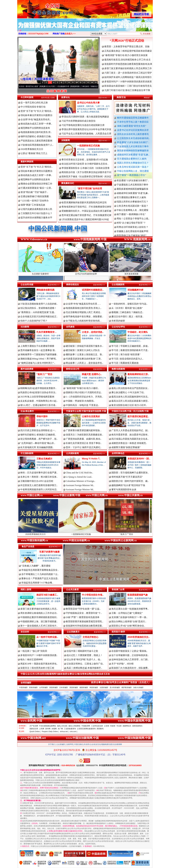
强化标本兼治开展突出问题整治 (36, 115)
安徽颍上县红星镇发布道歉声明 (132, 233)
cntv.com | (73, 732)
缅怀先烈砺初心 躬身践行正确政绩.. (38, 435)
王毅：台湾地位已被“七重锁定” (127, 613)
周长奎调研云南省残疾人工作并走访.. (39, 613)
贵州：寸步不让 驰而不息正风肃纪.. (84, 447)
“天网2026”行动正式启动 (127, 41)
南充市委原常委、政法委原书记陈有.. (130, 435)
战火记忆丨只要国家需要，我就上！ (85, 655)
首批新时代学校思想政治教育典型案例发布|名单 (128, 64)
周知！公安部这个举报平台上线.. (133, 221)
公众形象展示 (73, 632)
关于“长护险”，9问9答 (123, 664)
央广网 (60, 729)
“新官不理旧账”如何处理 (90, 188)
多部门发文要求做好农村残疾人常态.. (39, 609)
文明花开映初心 (91, 637)
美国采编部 (54, 687)
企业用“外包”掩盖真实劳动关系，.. (83, 304)
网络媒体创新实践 (45, 290)
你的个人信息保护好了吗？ (34, 321)
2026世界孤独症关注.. (139, 637)
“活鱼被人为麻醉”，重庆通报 (36, 566)
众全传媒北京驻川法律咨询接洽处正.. (39, 317)
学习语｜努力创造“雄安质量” (126, 354)
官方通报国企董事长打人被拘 (132, 159)
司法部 (119, 726)
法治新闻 (25, 327)
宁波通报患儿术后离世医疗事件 (133, 146)
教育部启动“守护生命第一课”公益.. (83, 609)
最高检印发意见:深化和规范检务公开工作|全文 (128, 60)
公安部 (107, 726)
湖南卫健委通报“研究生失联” (132, 126)
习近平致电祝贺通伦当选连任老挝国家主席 (83, 125)
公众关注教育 (72, 589)
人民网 (42, 729)
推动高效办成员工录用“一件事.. (36, 124)
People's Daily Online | (50, 732)
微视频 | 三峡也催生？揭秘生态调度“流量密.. (94, 86)
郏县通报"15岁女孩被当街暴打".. (133, 142)
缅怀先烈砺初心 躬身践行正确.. (36, 136)
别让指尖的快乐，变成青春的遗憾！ (38, 308)
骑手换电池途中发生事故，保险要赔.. (84, 317)
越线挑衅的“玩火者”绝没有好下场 (128, 485)
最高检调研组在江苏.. (138, 374)
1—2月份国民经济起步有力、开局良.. (84, 397)
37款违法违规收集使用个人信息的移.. (39, 304)
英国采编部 (74, 687)
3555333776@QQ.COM (38, 34)
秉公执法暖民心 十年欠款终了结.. (128, 392)
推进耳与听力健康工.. (47, 595)
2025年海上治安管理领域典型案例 (37, 397)
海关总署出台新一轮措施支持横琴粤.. (130, 609)
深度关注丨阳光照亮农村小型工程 (37, 668)
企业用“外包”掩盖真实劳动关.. (36, 119)
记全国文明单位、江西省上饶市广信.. (85, 664)
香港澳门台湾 (118, 589)
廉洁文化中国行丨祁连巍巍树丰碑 (60, 86)
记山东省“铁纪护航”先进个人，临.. (84, 659)
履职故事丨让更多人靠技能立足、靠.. (84, 354)
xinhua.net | (64, 732)
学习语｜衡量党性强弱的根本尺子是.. (130, 350)
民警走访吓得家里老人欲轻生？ (132, 229)
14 (92, 82)
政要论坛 (66, 97)
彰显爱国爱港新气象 (138, 595)
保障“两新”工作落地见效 (33, 205)
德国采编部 (84, 687)
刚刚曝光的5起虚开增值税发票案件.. (38, 388)
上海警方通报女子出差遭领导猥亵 (37, 346)
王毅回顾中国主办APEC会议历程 (37, 481)
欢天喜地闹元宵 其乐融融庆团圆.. (37, 447)
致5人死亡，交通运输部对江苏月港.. (38, 405)
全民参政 (70, 327)
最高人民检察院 (74, 726)
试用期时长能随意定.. (93, 290)
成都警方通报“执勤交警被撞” (126, 447)
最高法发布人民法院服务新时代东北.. (130, 397)
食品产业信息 (28, 546)
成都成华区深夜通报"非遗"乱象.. (133, 155)
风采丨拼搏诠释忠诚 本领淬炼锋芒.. (84, 668)
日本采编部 (64, 687)
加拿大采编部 (138, 687)
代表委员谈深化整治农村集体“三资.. (84, 359)
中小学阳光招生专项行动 (33, 107)
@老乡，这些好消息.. (93, 332)
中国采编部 (23, 687)
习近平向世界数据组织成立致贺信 (79, 121)
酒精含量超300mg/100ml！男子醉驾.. (39, 359)
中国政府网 (86, 726)
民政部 (113, 726)
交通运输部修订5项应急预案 (35, 196)
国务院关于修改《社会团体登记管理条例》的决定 (86, 176)
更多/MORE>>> (104, 98)
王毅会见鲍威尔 (44, 459)
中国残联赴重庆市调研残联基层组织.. (39, 617)
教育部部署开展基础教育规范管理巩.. (84, 622)
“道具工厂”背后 (44, 374)
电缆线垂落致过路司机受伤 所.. (36, 132)
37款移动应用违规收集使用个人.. (37, 145)
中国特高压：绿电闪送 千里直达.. (82, 405)
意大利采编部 (115, 687)
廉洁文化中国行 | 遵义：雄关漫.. (127, 317)
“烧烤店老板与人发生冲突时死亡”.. (38, 363)
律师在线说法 (72, 284)
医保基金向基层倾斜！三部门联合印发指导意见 (128, 86)
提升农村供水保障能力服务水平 (36, 218)
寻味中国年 (42, 416)
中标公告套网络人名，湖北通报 (133, 171)
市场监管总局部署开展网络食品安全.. (40, 570)
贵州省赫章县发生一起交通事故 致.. (38, 350)
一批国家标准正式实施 (88, 146)
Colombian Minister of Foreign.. (80, 481)
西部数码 (100, 729)
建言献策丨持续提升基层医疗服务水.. (84, 346)
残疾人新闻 (26, 589)
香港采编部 (33, 687)
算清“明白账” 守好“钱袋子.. (34, 192)
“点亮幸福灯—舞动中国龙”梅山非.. (38, 443)
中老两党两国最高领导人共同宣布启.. (39, 490)
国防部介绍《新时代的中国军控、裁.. (130, 481)
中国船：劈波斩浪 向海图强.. (80, 401)
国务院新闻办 (137, 726)
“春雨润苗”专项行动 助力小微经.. (82, 388)
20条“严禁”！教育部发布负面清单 (83, 617)
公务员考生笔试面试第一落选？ (133, 167)
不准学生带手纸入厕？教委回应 (133, 122)
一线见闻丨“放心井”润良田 (34, 651)
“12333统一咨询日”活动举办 (35, 201)
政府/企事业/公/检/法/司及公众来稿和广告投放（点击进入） (121, 682)
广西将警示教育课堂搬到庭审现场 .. (84, 430)
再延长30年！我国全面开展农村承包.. (39, 664)
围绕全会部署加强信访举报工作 (36, 184)
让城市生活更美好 (91, 416)
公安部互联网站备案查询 (86, 729)
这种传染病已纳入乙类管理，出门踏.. (130, 659)
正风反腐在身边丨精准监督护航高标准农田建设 (128, 51)
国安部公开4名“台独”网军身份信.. (128, 626)
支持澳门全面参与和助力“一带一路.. (129, 617)
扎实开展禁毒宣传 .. (46, 332)
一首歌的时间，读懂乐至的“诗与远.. (129, 304)
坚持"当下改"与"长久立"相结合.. (37, 111)
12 (84, 82)
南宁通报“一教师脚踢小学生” (132, 175)
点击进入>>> (70, 34)
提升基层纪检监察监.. (138, 416)
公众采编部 (61, 744)
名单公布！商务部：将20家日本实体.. (39, 477)
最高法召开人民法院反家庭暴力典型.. (130, 401)
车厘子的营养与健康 (49, 552)
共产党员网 (34, 726)
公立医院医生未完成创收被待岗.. (133, 138)
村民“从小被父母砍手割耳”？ (131, 225)
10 (77, 82)
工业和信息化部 (97, 726)
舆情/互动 (121, 97)
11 (80, 82)
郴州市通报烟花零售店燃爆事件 (133, 118)
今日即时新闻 (27, 97)
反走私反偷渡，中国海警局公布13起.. (39, 401)
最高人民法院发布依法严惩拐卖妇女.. (130, 388)
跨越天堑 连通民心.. (92, 374)
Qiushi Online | (35, 732)
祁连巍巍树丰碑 (135, 290)
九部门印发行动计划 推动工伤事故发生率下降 (127, 90)
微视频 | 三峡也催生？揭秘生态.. (127, 312)
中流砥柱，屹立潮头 (138, 332)
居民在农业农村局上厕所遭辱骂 (133, 134)
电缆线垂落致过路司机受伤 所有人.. (84, 308)
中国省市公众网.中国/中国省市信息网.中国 (86, 411)
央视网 (54, 729)
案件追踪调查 (27, 369)
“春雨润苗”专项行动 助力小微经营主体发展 (126, 55)
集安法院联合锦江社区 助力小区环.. (129, 405)
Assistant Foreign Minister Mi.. (80, 485)
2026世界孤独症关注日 (32, 149)
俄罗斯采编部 (127, 687)
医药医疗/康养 (118, 632)
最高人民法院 (62, 726)
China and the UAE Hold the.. (79, 473)
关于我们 (52, 744)
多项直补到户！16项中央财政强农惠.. (39, 655)
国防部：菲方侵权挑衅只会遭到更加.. (130, 473)
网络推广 (147, 98)
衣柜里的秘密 (118, 321)
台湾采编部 (43, 687)
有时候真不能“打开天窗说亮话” (127, 477)
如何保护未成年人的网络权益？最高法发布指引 (128, 77)
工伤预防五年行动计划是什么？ (36, 213)
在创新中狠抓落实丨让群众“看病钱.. (129, 651)
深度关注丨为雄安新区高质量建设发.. (84, 435)
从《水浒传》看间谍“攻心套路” (30, 86)
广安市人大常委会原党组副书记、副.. (130, 430)
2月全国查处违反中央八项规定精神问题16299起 (85, 219)
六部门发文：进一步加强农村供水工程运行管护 (128, 73)
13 (88, 82)
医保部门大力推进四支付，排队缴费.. (130, 668)
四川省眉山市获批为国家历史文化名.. (130, 439)
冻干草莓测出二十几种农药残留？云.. (40, 574)
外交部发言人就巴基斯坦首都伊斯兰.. (39, 485)
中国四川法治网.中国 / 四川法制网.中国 (130, 411)
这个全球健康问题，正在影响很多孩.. (130, 655)
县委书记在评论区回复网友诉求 (133, 130)
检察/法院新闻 (118, 369)
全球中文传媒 (41, 8)
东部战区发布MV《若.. (139, 459)
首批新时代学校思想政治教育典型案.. (84, 626)
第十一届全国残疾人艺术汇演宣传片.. (39, 626)
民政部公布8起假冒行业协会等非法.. (38, 392)
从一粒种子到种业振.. (47, 637)
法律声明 (70, 744)
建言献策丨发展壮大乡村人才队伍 (83, 350)
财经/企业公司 (73, 369)
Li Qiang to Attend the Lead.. (79, 477)
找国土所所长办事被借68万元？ (133, 163)
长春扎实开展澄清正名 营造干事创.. (84, 443)
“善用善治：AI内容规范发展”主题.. (38, 312)
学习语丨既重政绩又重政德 (125, 363)
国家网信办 (127, 726)
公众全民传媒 (27, 284)
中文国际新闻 (27, 453)
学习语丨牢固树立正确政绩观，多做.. (130, 346)
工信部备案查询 (70, 729)
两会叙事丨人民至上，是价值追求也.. (84, 363)
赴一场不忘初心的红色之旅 (34, 103)
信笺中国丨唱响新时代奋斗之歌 (82, 651)
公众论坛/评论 (118, 327)
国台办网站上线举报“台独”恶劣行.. (129, 622)
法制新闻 (66, 140)
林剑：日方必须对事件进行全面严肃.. (39, 473)
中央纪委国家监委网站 (48, 726)
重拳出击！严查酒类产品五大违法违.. (40, 578)
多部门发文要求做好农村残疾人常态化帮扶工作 (128, 68)
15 (96, 82)
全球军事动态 (118, 453)
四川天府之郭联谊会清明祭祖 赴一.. (38, 430)
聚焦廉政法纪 (68, 183)
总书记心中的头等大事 (88, 103)
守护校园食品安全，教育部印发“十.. (84, 613)
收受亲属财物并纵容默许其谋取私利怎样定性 (84, 202)
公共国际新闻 (72, 453)
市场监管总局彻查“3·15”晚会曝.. (37, 583)
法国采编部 (104, 687)
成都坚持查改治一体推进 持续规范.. (129, 443)
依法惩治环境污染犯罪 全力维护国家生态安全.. (85, 164)
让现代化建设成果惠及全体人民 (36, 209)
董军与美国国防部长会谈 (124, 490)
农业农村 (25, 632)
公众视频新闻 (118, 284)
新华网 (48, 729)
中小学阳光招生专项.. (93, 595)
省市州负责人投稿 (48, 98)
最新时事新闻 (27, 162)
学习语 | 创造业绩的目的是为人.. (127, 359)
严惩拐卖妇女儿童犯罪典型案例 (36, 141)
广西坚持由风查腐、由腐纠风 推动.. (84, 439)
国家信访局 (34, 729)
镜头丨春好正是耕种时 (32, 659)
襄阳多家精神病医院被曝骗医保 (133, 151)
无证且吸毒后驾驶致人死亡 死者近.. (84, 312)
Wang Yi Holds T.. (91, 459)
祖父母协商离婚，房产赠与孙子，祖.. (39, 439)
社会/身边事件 (27, 411)
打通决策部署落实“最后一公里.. (36, 188)
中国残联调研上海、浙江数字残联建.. (39, 622)
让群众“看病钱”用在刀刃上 (34, 153)
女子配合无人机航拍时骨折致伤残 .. (84, 321)
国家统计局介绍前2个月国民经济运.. (84, 392)
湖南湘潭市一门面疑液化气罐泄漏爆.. (39, 354)
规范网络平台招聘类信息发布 (35, 128)
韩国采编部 (94, 687)
